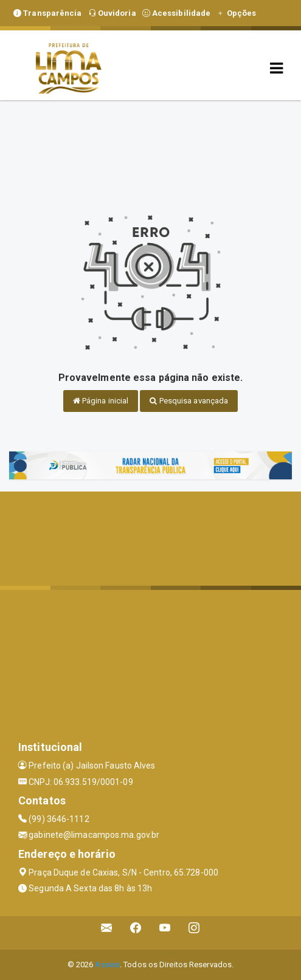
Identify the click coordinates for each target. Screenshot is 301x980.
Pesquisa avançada (189, 401)
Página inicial (101, 401)
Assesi (107, 965)
